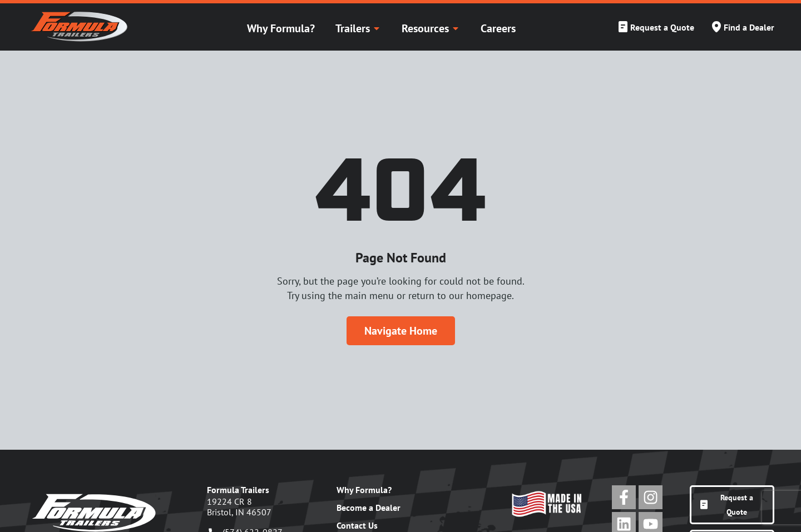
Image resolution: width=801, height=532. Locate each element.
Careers (498, 28)
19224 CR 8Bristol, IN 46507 (239, 507)
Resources (431, 28)
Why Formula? (281, 28)
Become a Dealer (369, 508)
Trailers (358, 28)
